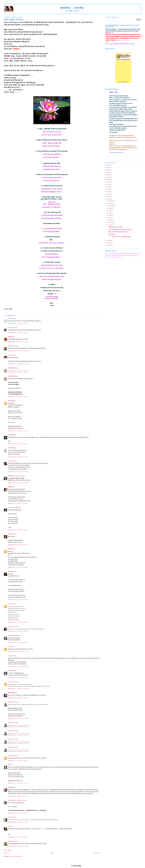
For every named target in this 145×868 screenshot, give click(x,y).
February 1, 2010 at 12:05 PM (18, 751)
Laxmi (10, 647)
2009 (109, 240)
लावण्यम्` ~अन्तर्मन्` (72, 8)
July (110, 210)
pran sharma (11, 604)
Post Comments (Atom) (16, 856)
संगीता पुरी (10, 337)
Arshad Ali (11, 355)
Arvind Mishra (12, 756)
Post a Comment (8, 850)
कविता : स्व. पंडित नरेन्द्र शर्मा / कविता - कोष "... (119, 232)
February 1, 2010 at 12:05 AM (18, 351)
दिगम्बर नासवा (11, 534)
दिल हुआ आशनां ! (112, 234)
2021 (109, 172)
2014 (109, 189)
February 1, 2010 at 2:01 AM (18, 472)
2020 (109, 175)
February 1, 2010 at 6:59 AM (18, 567)
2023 (109, 168)
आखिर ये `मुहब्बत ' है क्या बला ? (116, 227)
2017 (109, 182)
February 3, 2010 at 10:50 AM (18, 837)
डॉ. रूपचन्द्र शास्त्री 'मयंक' (13, 635)
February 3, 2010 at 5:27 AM (18, 822)
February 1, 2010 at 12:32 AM (18, 364)
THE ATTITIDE (12, 682)
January (111, 225)
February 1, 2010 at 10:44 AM (18, 666)
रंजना (9, 765)
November (111, 201)
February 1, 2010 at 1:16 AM (18, 372)
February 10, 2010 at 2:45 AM (18, 846)
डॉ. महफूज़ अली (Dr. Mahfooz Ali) (16, 800)
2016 (109, 184)
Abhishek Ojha (12, 841)
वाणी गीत (10, 487)
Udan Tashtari (11, 328)
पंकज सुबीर (10, 787)
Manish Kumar (12, 702)
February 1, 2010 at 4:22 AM (18, 545)
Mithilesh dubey (12, 346)
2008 (109, 243)
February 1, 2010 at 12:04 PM (18, 727)
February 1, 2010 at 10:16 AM (18, 642)
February (111, 223)
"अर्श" (9, 826)
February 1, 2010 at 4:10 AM (18, 530)
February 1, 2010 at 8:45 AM (18, 622)
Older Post (97, 853)
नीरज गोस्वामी (11, 435)
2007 (109, 245)
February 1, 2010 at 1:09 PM (18, 761)
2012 (109, 194)
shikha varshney (12, 626)
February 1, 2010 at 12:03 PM (18, 718)
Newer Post (7, 853)
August (111, 208)
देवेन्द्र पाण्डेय (11, 572)
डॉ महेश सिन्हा (11, 448)
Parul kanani (11, 817)
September (111, 206)
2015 (109, 187)
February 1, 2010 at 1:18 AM (18, 397)
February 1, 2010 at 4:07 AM (18, 503)
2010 (109, 199)
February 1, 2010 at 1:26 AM (18, 444)
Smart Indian (11, 318)
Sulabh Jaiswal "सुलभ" (13, 508)
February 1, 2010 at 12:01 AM (18, 333)
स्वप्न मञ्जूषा (11, 401)
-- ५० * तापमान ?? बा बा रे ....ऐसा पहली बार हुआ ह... (120, 237)
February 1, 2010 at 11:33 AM (18, 689)
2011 (109, 196)
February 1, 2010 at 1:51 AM (18, 457)
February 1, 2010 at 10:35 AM (18, 652)
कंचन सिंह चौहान (12, 368)
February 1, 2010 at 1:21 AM (18, 431)
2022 (109, 170)
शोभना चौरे (10, 549)
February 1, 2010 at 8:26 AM (18, 600)
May (110, 215)
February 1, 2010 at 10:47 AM (18, 678)
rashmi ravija (11, 461)
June (110, 213)
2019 (109, 177)
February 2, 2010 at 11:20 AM (18, 813)
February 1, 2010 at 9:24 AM (18, 631)
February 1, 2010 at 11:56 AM (18, 698)
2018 (109, 180)
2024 (109, 165)
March (110, 220)
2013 (109, 192)
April (110, 218)
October (111, 203)
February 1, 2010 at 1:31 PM (18, 783)
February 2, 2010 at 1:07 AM (18, 796)
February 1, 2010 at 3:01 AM (18, 483)
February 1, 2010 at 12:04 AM (18, 342)
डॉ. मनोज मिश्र (11, 671)
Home (52, 853)
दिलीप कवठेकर (11, 693)
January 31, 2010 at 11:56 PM (18, 323)
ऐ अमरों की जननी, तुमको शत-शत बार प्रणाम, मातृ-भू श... (121, 229)
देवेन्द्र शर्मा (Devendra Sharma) (15, 476)
